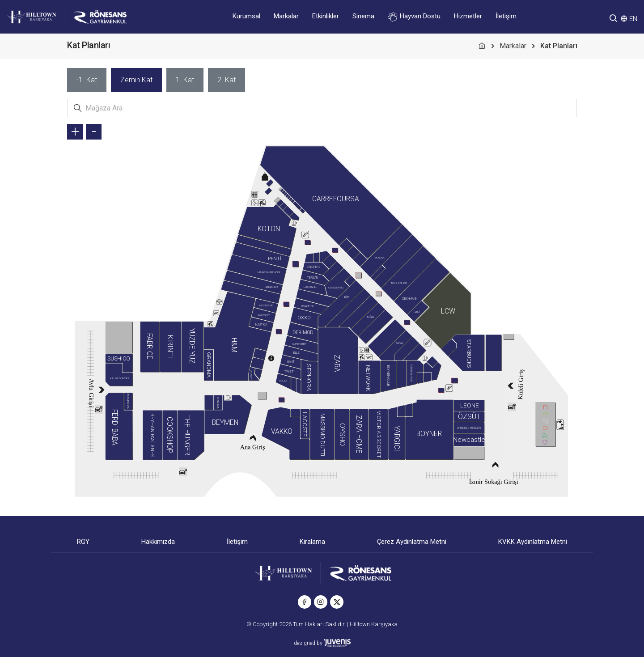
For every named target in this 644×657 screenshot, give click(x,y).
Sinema (363, 16)
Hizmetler (468, 16)
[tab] (87, 80)
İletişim (506, 16)
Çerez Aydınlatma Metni (412, 542)
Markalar (286, 16)
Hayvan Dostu (414, 17)
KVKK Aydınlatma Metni (533, 542)
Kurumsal (246, 16)
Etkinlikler (326, 16)
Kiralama (312, 542)
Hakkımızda (158, 542)
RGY (83, 542)
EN (633, 19)
